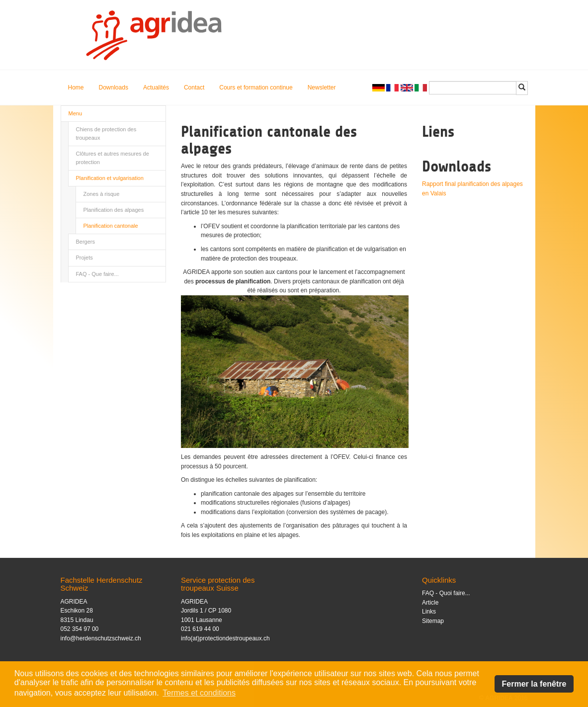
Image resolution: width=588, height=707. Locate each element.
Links (429, 612)
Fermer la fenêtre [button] (534, 684)
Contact (194, 88)
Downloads (114, 88)
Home (76, 88)
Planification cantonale (111, 226)
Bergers (86, 242)
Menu (76, 113)
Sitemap (433, 621)
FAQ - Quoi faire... (446, 593)
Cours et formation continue (256, 88)
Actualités (156, 88)
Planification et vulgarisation (110, 178)
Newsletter (322, 88)
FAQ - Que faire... (97, 274)
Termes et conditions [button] (199, 693)
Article (430, 603)
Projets (84, 258)
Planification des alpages (114, 210)
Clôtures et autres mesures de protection (113, 158)
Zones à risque (102, 194)
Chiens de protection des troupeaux (106, 133)
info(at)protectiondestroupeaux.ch (225, 638)
